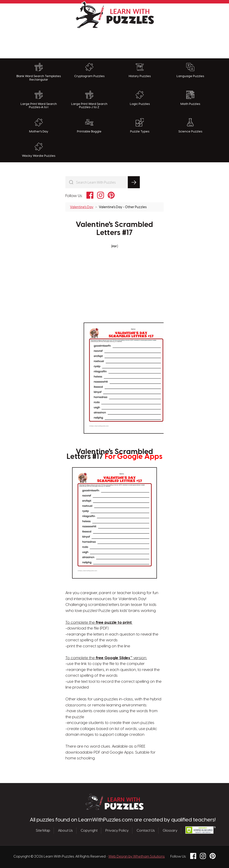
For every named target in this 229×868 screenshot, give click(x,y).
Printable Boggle (89, 126)
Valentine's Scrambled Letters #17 (114, 229)
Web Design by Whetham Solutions (137, 857)
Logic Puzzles (140, 98)
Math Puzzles (190, 98)
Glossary (170, 830)
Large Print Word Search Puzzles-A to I (39, 100)
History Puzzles (140, 70)
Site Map (43, 830)
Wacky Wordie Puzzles (39, 150)
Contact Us (146, 830)
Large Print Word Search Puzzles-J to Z (89, 100)
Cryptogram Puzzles (89, 70)
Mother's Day (39, 126)
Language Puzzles (190, 70)
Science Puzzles (190, 126)
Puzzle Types (140, 126)
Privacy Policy (117, 830)
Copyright (89, 830)
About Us (65, 830)
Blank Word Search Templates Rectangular (39, 72)
